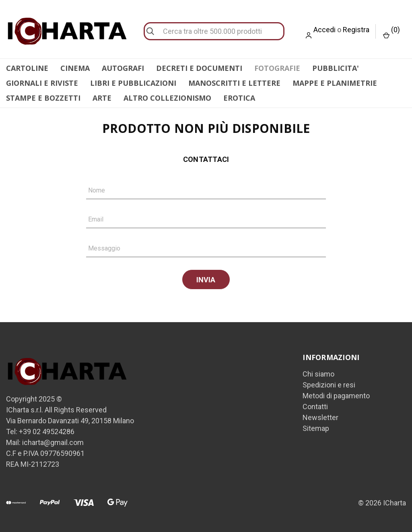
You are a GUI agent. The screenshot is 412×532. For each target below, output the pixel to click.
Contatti (315, 405)
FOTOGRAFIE (277, 68)
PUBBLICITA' (336, 68)
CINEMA (75, 68)
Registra (356, 30)
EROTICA (239, 98)
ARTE (102, 98)
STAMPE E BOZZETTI (43, 98)
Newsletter (320, 416)
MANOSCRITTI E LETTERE (234, 83)
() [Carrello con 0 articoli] (391, 32)
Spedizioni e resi (329, 384)
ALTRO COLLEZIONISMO (167, 98)
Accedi (324, 30)
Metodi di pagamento (336, 394)
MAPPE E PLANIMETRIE (335, 83)
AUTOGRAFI (123, 68)
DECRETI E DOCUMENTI (199, 68)
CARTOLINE (27, 68)
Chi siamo (318, 373)
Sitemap (316, 427)
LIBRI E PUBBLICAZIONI (133, 83)
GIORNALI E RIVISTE (42, 83)
